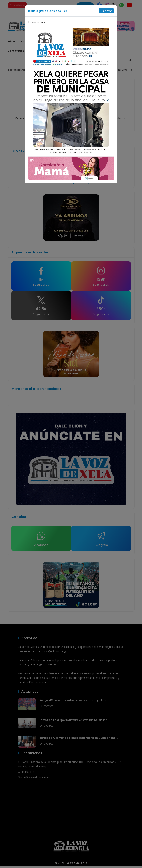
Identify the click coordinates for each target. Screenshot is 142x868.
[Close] (106, 11)
